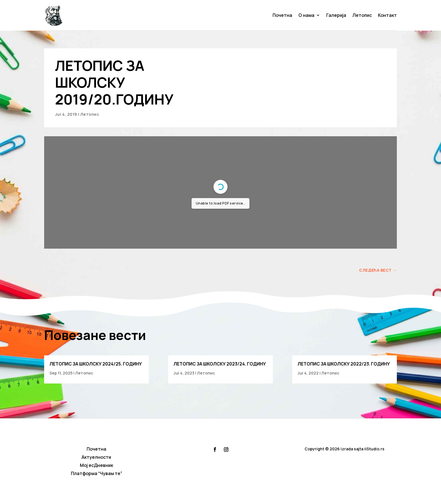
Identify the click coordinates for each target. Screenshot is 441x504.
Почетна (282, 15)
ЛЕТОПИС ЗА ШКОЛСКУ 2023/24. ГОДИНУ (220, 364)
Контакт (387, 15)
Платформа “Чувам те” (96, 473)
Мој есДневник (96, 465)
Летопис (362, 15)
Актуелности (96, 457)
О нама (306, 15)
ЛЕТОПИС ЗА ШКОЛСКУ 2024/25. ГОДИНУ (96, 364)
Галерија (336, 15)
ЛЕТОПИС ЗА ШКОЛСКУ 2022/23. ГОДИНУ (344, 364)
